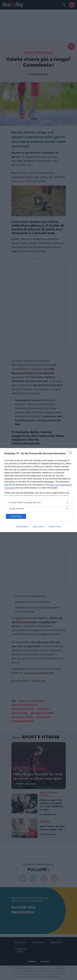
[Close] (71, 454)
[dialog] (38, 490)
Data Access (38, 527)
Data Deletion (22, 527)
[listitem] (38, 503)
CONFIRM (16, 516)
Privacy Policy (55, 527)
